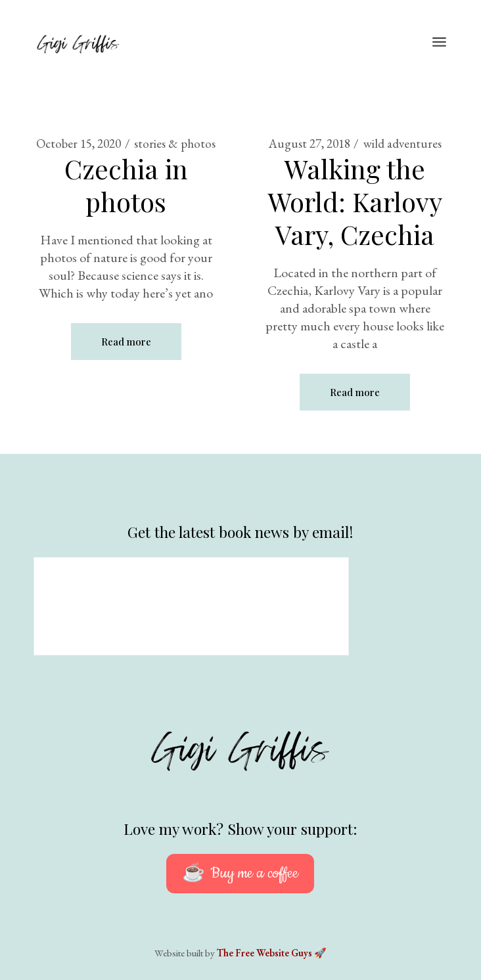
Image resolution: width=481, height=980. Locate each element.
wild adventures (402, 144)
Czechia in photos (126, 185)
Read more (126, 342)
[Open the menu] (439, 43)
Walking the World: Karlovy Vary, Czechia (355, 201)
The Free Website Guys (264, 953)
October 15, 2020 (79, 144)
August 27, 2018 (309, 144)
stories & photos (175, 144)
